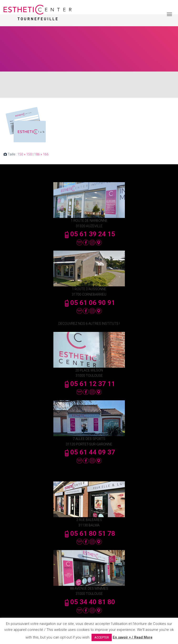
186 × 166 (41, 154)
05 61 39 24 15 (89, 234)
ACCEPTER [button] (102, 637)
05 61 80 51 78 (89, 533)
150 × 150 (25, 154)
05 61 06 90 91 (89, 303)
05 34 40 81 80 (89, 602)
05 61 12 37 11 (89, 384)
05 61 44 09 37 (89, 452)
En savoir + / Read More (133, 637)
